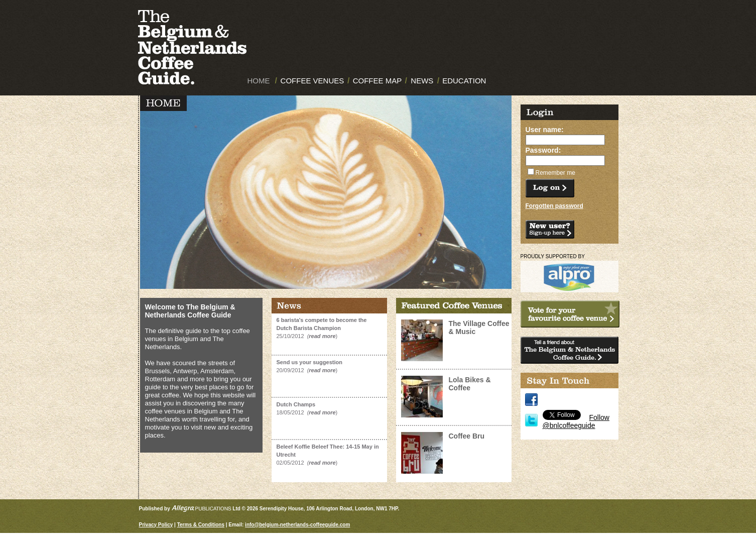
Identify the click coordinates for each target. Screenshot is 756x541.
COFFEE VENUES (312, 81)
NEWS (422, 81)
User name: (545, 130)
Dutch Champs (296, 404)
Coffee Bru (467, 436)
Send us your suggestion (309, 362)
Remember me (555, 173)
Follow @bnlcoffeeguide (576, 421)
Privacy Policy (156, 525)
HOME (259, 81)
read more (322, 336)
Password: (543, 150)
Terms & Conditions (201, 525)
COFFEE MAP (377, 81)
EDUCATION (464, 81)
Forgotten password (554, 206)
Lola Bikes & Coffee (470, 384)
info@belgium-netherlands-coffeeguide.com (297, 525)
